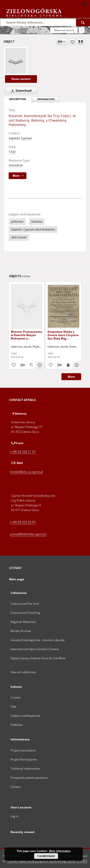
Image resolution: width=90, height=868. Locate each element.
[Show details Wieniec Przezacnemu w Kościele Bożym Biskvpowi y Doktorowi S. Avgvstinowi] (39, 365)
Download (20, 90)
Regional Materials (23, 622)
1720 (12, 152)
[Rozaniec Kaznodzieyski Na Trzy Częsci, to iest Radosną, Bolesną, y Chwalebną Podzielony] (16, 61)
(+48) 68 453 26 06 (23, 522)
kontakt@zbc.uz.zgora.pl (27, 472)
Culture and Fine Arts (25, 604)
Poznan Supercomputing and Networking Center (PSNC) (47, 861)
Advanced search (64, 30)
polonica (17, 222)
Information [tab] (46, 99)
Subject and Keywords (25, 716)
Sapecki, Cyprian (20, 138)
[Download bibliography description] (22, 365)
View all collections (23, 672)
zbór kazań (19, 237)
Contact (16, 787)
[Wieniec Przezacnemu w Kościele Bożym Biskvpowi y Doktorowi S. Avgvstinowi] (27, 306)
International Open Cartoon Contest (35, 649)
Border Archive (21, 631)
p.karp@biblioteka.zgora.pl (28, 534)
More (71, 377)
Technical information (25, 769)
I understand (46, 856)
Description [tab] (18, 99)
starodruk (16, 165)
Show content (21, 79)
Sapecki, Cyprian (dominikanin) (33, 229)
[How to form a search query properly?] (82, 30)
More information (60, 851)
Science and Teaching (25, 613)
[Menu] (84, 4)
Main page (17, 579)
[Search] (83, 22)
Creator (16, 697)
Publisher (17, 725)
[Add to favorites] (72, 42)
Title (14, 707)
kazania (37, 222)
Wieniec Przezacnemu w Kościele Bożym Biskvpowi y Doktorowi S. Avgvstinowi (27, 335)
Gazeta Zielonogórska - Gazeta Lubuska (38, 640)
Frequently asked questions (29, 778)
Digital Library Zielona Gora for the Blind (38, 658)
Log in (15, 816)
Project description (23, 750)
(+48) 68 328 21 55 (23, 452)
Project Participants (24, 759)
